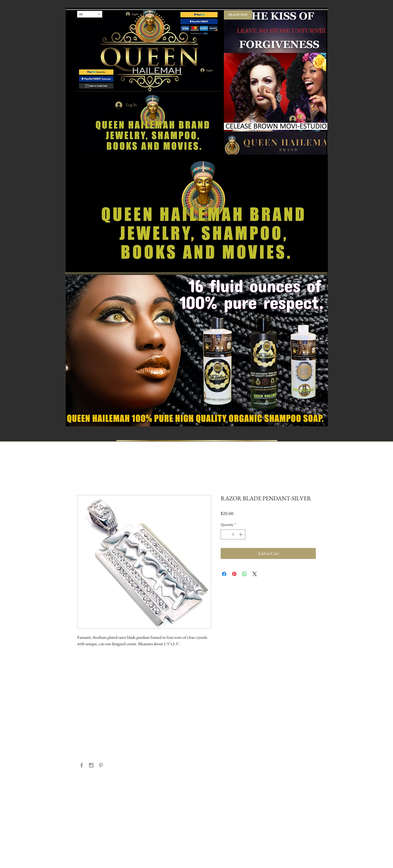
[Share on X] (255, 574)
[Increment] (241, 534)
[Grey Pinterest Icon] (101, 765)
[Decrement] (225, 534)
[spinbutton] (233, 534)
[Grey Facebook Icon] (82, 765)
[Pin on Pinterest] (234, 574)
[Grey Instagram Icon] (91, 765)
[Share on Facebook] (224, 574)
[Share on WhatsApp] (244, 574)
